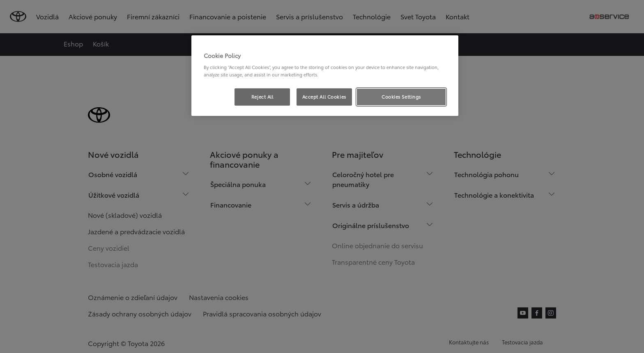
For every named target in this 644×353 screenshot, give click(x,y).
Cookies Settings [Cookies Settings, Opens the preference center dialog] (401, 97)
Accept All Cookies (324, 97)
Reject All (262, 97)
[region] (325, 76)
